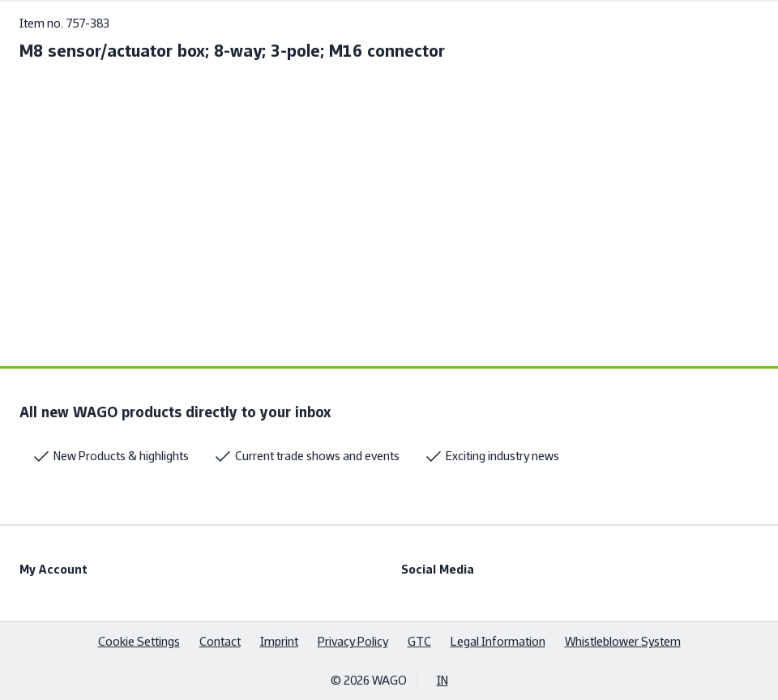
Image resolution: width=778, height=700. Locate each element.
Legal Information (498, 641)
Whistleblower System (623, 641)
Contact (220, 641)
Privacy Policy (353, 641)
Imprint (279, 641)
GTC (419, 641)
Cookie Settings (139, 641)
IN (442, 680)
